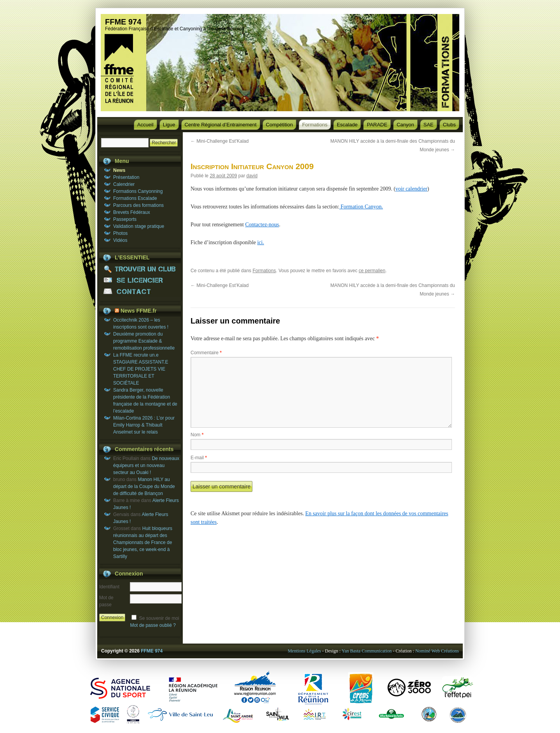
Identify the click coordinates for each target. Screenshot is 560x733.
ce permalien (372, 271)
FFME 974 (123, 22)
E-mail (199, 458)
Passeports (125, 219)
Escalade (347, 125)
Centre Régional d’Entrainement (221, 125)
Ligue (169, 125)
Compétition (279, 125)
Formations (315, 125)
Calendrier (124, 184)
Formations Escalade (135, 198)
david (252, 176)
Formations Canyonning (138, 191)
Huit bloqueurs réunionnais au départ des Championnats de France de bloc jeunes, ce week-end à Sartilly (143, 542)
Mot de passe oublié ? (153, 625)
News (119, 170)
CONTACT (140, 291)
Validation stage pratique (139, 226)
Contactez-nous (262, 225)
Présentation (126, 177)
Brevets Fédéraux (132, 212)
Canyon (405, 125)
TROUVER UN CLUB (140, 269)
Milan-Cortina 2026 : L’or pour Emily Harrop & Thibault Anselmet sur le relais (144, 425)
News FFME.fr (139, 311)
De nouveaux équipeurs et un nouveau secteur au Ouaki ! (146, 465)
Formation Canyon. (361, 207)
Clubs (449, 125)
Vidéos (120, 240)
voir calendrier (411, 189)
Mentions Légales (304, 651)
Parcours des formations (138, 205)
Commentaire (206, 353)
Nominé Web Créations (437, 651)
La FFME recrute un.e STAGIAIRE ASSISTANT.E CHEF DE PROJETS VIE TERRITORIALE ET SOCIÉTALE (141, 369)
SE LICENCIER (140, 280)
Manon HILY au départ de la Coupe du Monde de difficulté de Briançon (144, 486)
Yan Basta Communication (367, 651)
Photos (120, 233)
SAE (429, 125)
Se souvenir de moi (159, 618)
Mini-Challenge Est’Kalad (220, 141)
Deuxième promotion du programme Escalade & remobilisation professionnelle (144, 341)
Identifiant (109, 587)
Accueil (145, 125)
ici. (261, 242)
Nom (197, 435)
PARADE (377, 125)
